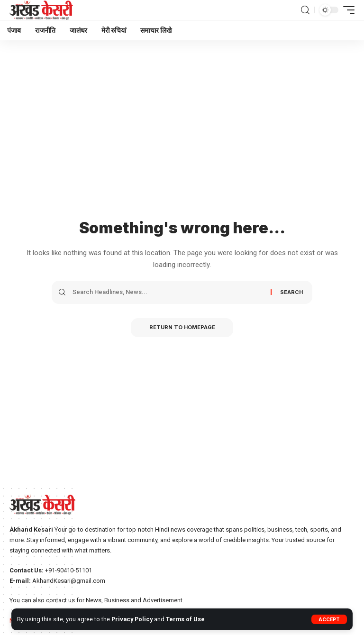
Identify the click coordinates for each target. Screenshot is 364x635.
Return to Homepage (182, 328)
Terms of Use (186, 619)
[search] (305, 10)
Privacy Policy (132, 619)
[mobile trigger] (346, 10)
